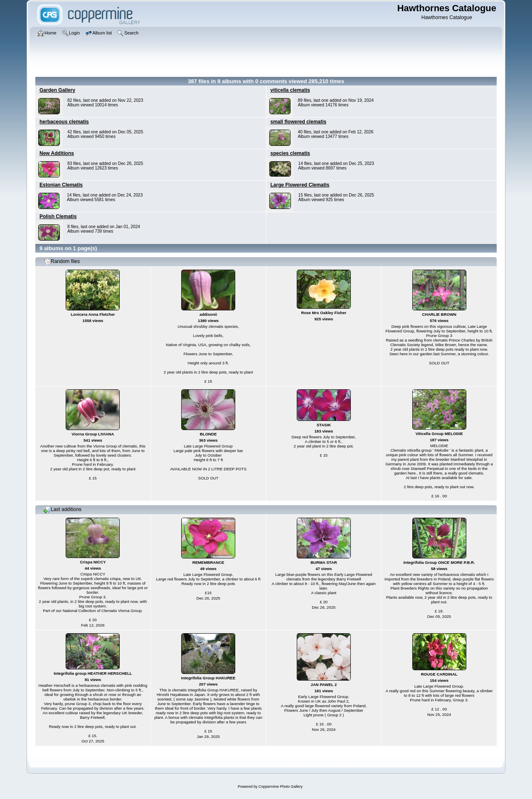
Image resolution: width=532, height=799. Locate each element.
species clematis (290, 153)
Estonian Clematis (61, 185)
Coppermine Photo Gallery (281, 787)
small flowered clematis (299, 122)
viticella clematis (290, 90)
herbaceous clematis (64, 122)
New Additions (57, 153)
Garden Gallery (57, 90)
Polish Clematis (58, 216)
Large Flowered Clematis (300, 185)
